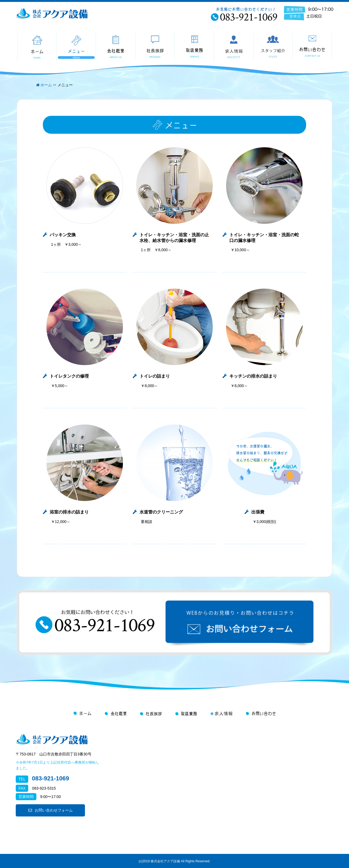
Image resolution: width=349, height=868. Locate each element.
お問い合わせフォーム (50, 810)
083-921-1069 (51, 778)
